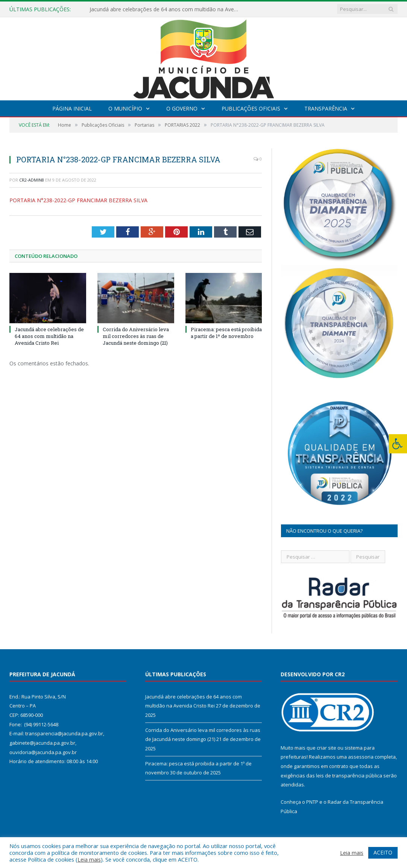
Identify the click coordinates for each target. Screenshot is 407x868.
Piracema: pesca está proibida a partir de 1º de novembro (226, 333)
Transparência (326, 108)
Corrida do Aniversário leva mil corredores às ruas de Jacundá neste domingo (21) (136, 336)
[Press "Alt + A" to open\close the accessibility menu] (398, 444)
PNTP (312, 802)
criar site (327, 748)
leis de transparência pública (349, 776)
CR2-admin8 (32, 180)
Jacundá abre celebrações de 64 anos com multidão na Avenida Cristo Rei (167, 9)
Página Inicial (72, 108)
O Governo (182, 108)
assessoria (361, 757)
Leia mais (89, 859)
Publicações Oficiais (251, 108)
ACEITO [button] (383, 852)
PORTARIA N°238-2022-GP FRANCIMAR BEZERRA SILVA (78, 200)
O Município (125, 108)
